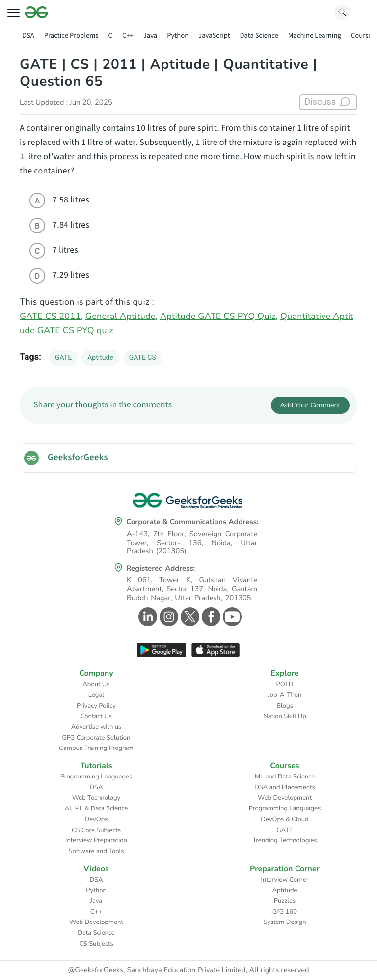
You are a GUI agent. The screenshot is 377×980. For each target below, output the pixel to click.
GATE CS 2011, (51, 317)
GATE (63, 358)
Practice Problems (71, 36)
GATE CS (143, 358)
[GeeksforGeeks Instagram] (168, 617)
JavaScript (214, 36)
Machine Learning (315, 36)
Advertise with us (96, 727)
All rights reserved (279, 970)
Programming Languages (96, 777)
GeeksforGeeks (78, 458)
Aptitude (100, 358)
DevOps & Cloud (284, 819)
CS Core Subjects (96, 830)
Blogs (285, 706)
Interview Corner (284, 880)
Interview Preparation (96, 840)
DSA (28, 36)
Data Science (259, 36)
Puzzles (285, 901)
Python (178, 36)
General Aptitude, (121, 317)
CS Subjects (96, 944)
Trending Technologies (284, 840)
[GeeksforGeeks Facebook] (210, 617)
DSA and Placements (285, 787)
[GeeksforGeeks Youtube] (231, 617)
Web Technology (96, 798)
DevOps (96, 819)
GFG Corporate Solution (96, 738)
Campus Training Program (96, 748)
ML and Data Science (285, 777)
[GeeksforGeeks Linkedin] (147, 617)
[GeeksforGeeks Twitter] (189, 617)
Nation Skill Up (285, 716)
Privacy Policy (96, 706)
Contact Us (96, 716)
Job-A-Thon (285, 695)
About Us (96, 684)
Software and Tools (96, 851)
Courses (363, 36)
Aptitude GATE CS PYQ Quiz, (219, 317)
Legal (96, 695)
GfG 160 (285, 912)
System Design (284, 922)
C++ (128, 36)
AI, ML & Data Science (96, 808)
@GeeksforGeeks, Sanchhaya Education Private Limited (157, 970)
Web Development (285, 798)
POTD (285, 684)
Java (150, 36)
